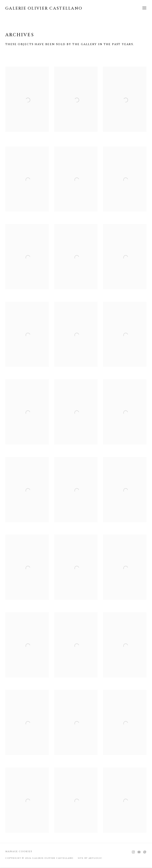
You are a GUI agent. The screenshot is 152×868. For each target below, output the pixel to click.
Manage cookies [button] (19, 852)
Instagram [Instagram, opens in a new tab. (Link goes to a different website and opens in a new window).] (133, 852)
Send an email (145, 852)
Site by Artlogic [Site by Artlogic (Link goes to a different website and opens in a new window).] (90, 858)
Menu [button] (144, 8)
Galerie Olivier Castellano (44, 8)
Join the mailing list (139, 852)
